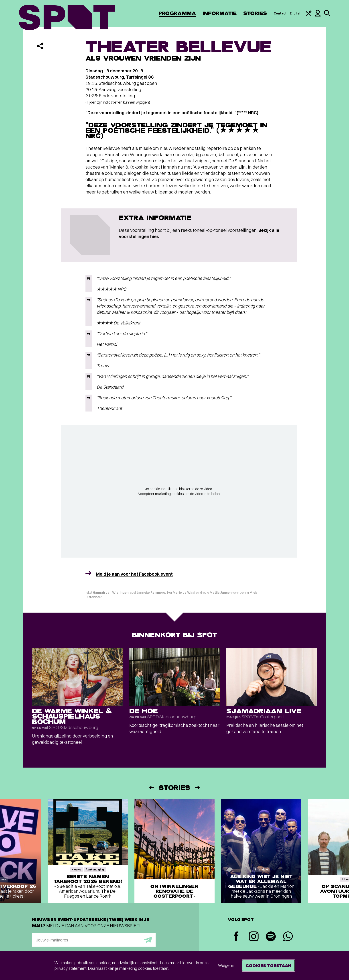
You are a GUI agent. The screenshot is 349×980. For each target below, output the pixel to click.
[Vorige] (151, 788)
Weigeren (227, 965)
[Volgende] (198, 788)
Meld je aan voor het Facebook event (134, 574)
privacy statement (70, 968)
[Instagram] (254, 937)
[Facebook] (236, 937)
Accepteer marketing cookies (161, 494)
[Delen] (40, 46)
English (296, 13)
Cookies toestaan (268, 965)
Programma (177, 13)
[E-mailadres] (94, 940)
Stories (255, 13)
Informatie (220, 13)
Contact (280, 13)
